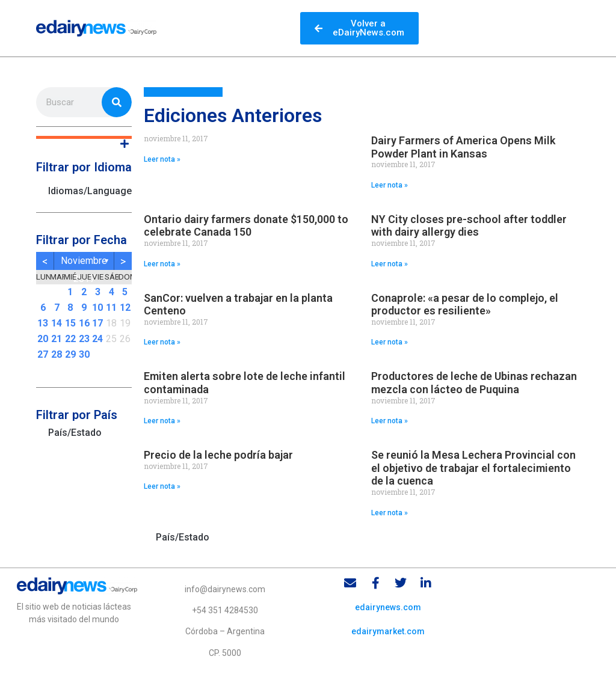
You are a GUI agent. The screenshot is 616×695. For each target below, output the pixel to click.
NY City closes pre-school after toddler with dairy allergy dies (469, 226)
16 (84, 323)
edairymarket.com (388, 631)
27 (43, 354)
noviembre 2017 (84, 262)
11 (111, 308)
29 (70, 354)
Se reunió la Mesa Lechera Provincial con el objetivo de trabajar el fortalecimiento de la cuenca (473, 468)
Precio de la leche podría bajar (218, 455)
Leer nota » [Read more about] (162, 159)
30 (84, 354)
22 (70, 339)
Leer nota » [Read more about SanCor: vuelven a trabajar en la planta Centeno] (162, 342)
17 (97, 323)
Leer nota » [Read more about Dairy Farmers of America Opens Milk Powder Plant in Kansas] (390, 185)
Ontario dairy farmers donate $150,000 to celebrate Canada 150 (246, 226)
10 (97, 308)
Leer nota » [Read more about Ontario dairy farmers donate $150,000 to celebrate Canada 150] (162, 264)
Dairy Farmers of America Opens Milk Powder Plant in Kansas (463, 147)
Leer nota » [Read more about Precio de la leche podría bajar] (162, 486)
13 (43, 323)
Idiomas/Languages (90, 191)
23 (84, 339)
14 (57, 323)
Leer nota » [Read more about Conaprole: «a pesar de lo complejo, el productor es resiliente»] (390, 342)
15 (70, 323)
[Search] (117, 102)
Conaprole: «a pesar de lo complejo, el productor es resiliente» (465, 305)
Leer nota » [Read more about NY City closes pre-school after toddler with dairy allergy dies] (390, 264)
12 (125, 308)
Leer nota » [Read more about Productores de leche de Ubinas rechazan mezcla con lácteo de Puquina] (390, 421)
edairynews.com (388, 607)
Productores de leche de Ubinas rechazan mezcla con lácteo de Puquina (474, 383)
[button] (84, 137)
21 (57, 339)
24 (97, 339)
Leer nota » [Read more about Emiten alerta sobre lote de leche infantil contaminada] (162, 421)
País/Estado (75, 433)
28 (57, 354)
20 (43, 339)
